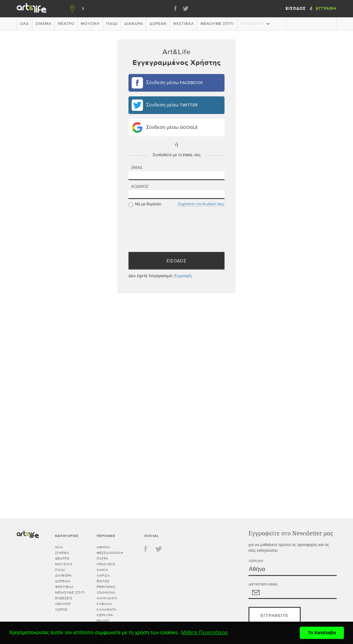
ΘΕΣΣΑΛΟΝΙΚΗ (110, 553)
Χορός (61, 610)
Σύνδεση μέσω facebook (167, 83)
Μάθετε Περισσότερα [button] (204, 633)
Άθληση (63, 604)
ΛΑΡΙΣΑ (103, 576)
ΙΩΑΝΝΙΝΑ (106, 593)
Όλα (25, 24)
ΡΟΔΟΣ (103, 621)
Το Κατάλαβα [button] (322, 633)
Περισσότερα (256, 24)
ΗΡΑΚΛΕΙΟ (106, 564)
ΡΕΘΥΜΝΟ (106, 587)
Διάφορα (134, 24)
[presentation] (176, 233)
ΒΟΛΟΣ (103, 581)
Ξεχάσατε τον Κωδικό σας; (201, 204)
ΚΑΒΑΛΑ (104, 604)
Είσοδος (296, 9)
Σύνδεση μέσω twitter (165, 105)
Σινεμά (43, 24)
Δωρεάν (158, 24)
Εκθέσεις (64, 598)
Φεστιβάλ (184, 24)
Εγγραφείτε (274, 616)
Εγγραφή (326, 9)
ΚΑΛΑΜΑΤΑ (107, 610)
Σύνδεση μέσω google (165, 128)
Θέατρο (66, 24)
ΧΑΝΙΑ (102, 570)
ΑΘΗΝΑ (103, 547)
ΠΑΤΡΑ (102, 559)
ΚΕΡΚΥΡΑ (105, 615)
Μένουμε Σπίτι (217, 24)
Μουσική (90, 24)
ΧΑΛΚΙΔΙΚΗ (107, 598)
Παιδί (112, 24)
